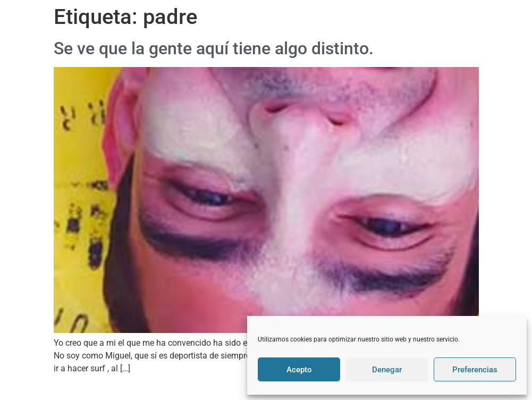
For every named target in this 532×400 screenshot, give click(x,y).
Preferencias (475, 370)
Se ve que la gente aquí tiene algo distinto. (214, 48)
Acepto (299, 370)
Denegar (387, 370)
